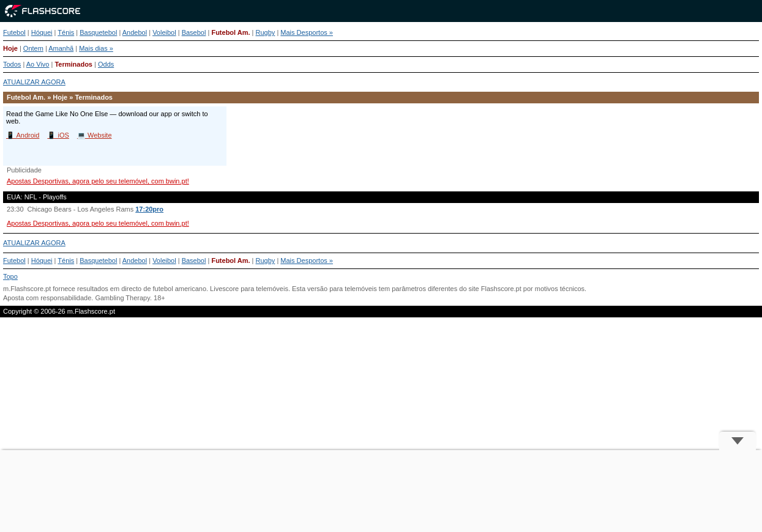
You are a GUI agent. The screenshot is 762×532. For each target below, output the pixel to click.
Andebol (135, 32)
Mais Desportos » (307, 32)
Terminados (73, 64)
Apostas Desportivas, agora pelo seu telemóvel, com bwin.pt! (98, 181)
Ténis (66, 32)
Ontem (33, 48)
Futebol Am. (230, 32)
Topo (10, 276)
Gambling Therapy (122, 298)
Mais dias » (96, 48)
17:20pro (149, 209)
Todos (12, 64)
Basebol (194, 32)
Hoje (10, 48)
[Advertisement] (381, 491)
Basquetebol (98, 32)
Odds (106, 64)
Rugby (266, 32)
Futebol (14, 32)
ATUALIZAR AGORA (34, 82)
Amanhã (61, 48)
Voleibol (164, 32)
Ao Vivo (38, 64)
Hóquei (42, 32)
